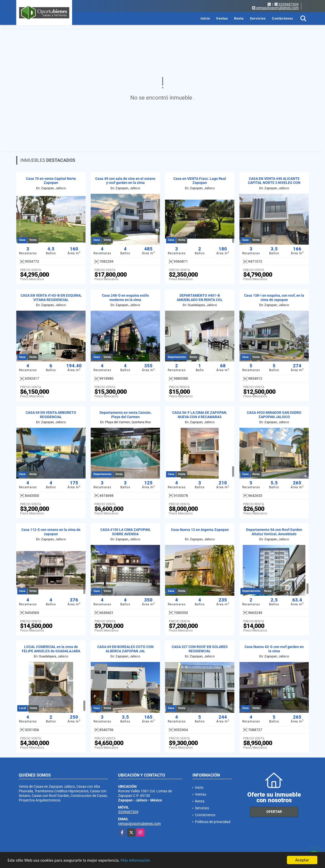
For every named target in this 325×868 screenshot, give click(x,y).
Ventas (222, 18)
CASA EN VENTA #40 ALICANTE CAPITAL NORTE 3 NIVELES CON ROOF (274, 183)
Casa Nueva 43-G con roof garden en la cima (274, 649)
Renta (239, 18)
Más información (135, 861)
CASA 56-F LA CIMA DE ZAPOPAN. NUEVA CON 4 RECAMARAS (200, 415)
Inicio (205, 18)
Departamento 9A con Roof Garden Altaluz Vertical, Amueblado (274, 532)
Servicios (258, 18)
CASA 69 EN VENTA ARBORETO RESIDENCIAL (51, 415)
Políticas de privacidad (213, 822)
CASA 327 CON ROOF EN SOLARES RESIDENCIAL (200, 649)
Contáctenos (283, 18)
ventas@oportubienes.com (139, 824)
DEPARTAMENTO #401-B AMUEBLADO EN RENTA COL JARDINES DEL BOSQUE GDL (200, 300)
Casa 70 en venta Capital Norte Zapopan (51, 181)
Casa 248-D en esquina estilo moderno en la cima (125, 298)
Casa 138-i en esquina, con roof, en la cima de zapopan (274, 298)
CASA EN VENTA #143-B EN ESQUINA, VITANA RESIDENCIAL (51, 298)
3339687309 (288, 4)
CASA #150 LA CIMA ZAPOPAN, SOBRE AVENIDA (125, 532)
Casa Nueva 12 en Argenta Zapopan (200, 530)
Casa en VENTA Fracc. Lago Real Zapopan (200, 181)
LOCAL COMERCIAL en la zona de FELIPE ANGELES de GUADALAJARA (51, 649)
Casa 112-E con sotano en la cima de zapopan (51, 532)
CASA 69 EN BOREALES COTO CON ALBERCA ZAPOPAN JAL (125, 649)
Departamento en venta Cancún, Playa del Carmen (125, 415)
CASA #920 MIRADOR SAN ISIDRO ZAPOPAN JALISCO (274, 415)
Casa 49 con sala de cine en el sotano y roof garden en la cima (125, 181)
